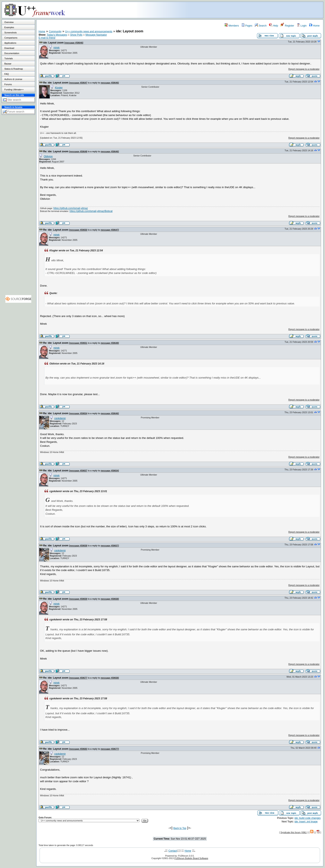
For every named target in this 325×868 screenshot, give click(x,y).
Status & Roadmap (14, 69)
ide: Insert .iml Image (306, 822)
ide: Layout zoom (53, 43)
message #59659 (79, 599)
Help (274, 26)
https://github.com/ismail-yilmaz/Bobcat (91, 211)
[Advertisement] (271, 10)
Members (232, 26)
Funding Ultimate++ (14, 90)
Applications (10, 43)
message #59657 (79, 471)
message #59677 (79, 678)
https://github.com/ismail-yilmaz (71, 208)
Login (302, 26)
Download (9, 48)
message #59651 (79, 343)
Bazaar (8, 64)
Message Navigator (96, 35)
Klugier (59, 88)
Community (55, 31)
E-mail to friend (47, 38)
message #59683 (79, 749)
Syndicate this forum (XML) (294, 832)
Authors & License (13, 79)
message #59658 (79, 546)
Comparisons (11, 38)
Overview (9, 22)
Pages (247, 26)
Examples (9, 27)
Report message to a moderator (304, 69)
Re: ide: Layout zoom (56, 83)
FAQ (7, 74)
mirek (56, 48)
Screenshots (10, 33)
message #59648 (79, 151)
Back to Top (180, 828)
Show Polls (76, 35)
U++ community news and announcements (89, 31)
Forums (8, 84)
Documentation (12, 53)
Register (287, 26)
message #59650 (79, 230)
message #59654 (79, 413)
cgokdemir (60, 418)
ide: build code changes (308, 818)
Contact (173, 851)
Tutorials (8, 58)
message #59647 (79, 83)
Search (261, 26)
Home (314, 26)
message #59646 (74, 43)
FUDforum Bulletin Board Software (191, 858)
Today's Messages (57, 35)
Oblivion (48, 156)
